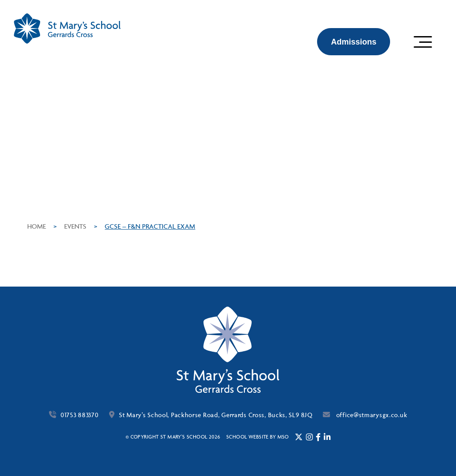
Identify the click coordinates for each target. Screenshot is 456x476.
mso (283, 437)
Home (37, 226)
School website (247, 437)
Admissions (354, 42)
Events (75, 226)
